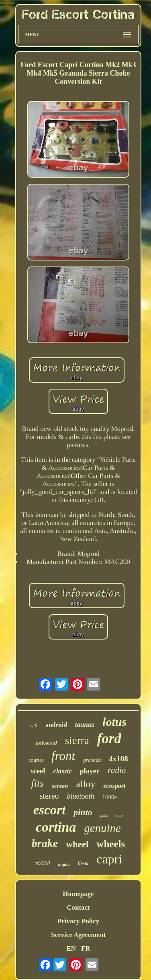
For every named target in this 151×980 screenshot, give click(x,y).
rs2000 (42, 863)
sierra (77, 740)
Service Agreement (78, 935)
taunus (85, 725)
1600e (110, 797)
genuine (102, 828)
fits (38, 783)
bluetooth (81, 796)
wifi (34, 726)
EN (71, 948)
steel (38, 771)
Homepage (78, 894)
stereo (49, 796)
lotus (114, 722)
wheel (77, 844)
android (56, 725)
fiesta (83, 863)
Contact (78, 907)
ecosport (114, 786)
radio (117, 770)
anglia (64, 864)
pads (104, 815)
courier (36, 760)
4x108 (118, 759)
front (63, 756)
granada (92, 760)
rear (120, 815)
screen (60, 786)
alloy (86, 784)
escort (50, 810)
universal (46, 743)
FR (86, 948)
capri (109, 859)
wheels (111, 844)
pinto (83, 812)
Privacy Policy (78, 921)
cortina (56, 827)
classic (63, 771)
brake (45, 843)
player (90, 771)
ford (109, 739)
